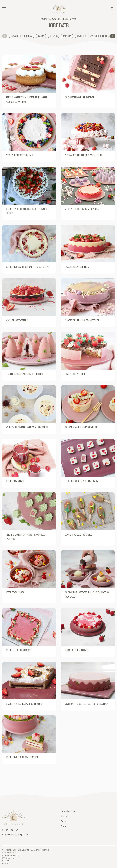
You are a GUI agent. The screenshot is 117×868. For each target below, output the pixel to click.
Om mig (65, 821)
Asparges (15, 36)
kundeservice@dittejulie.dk (15, 835)
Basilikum (28, 36)
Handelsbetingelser (70, 811)
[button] (5, 36)
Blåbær (41, 36)
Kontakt (65, 816)
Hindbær (106, 36)
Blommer (54, 36)
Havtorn (93, 36)
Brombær (67, 36)
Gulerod (80, 36)
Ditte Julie (7, 864)
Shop (63, 826)
